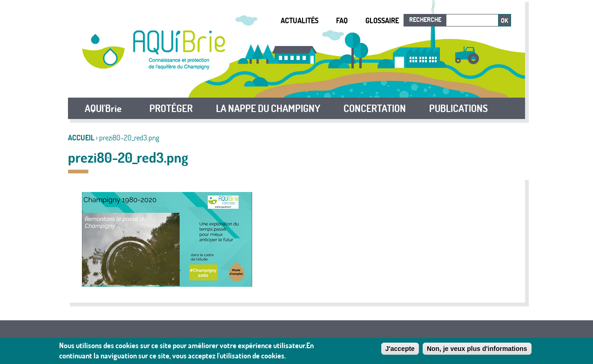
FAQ (342, 20)
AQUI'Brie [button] (103, 108)
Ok (505, 20)
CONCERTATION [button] (375, 108)
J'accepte (400, 349)
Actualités (300, 20)
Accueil (81, 138)
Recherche (425, 20)
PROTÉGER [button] (171, 108)
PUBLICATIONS (458, 108)
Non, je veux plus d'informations (477, 349)
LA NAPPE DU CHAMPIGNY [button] (268, 108)
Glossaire (382, 20)
